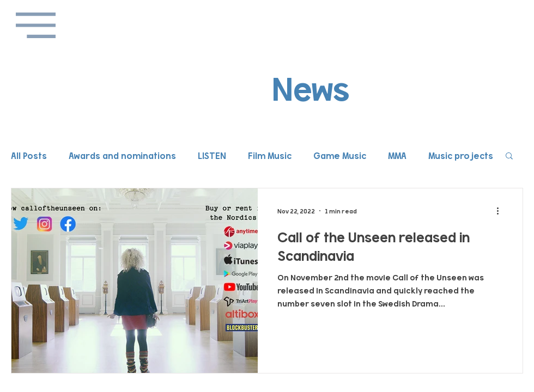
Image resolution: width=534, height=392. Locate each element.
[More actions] (501, 211)
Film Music (270, 155)
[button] (36, 25)
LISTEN (212, 155)
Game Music (340, 155)
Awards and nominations (122, 155)
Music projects (461, 155)
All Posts (29, 155)
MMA (397, 155)
